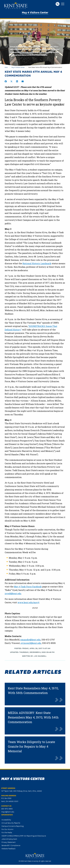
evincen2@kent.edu (31, 643)
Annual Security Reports (11, 823)
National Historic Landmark (37, 263)
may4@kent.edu (8, 812)
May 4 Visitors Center (35, 12)
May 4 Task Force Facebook (28, 587)
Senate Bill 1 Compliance (11, 845)
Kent (6, 67)
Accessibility (6, 820)
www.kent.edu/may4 (28, 602)
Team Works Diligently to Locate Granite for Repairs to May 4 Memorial (31, 746)
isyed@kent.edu (13, 593)
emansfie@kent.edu (30, 640)
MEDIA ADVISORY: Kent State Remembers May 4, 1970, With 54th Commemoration (33, 717)
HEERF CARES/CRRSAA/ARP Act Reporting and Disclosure (24, 836)
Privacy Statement (9, 842)
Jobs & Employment (9, 839)
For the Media (7, 832)
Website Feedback (9, 848)
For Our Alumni (7, 829)
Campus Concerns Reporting (13, 826)
